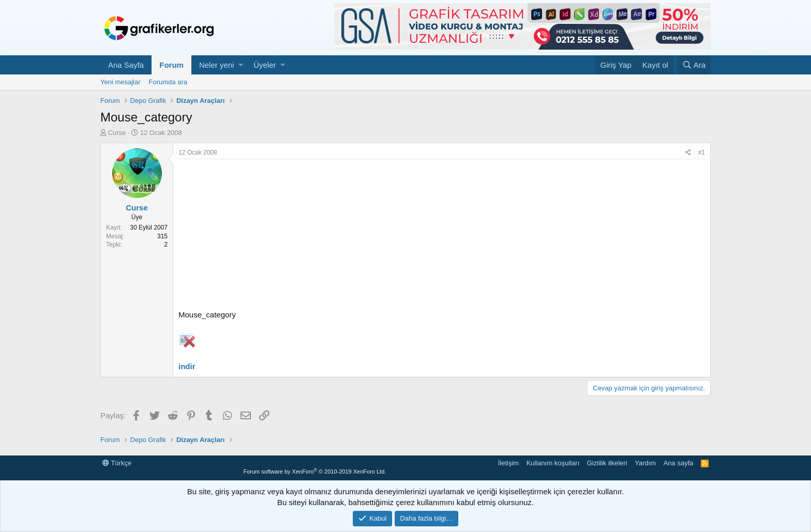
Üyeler (265, 65)
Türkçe (117, 463)
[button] (241, 65)
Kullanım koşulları (553, 463)
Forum (171, 65)
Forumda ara (168, 82)
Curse (117, 133)
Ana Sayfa (126, 65)
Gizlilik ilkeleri (607, 463)
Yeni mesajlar (121, 82)
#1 (702, 153)
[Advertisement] (442, 237)
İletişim (508, 463)
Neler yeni (217, 65)
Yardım (645, 463)
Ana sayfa (679, 463)
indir (187, 366)
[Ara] (694, 65)
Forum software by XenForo (314, 472)
